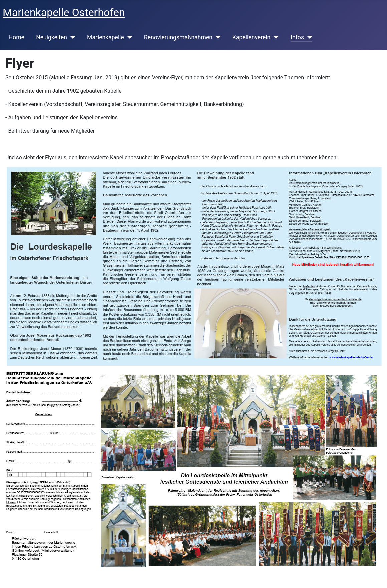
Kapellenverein (251, 37)
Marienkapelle (106, 37)
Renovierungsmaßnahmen (178, 37)
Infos (297, 37)
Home (17, 37)
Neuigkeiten (52, 37)
